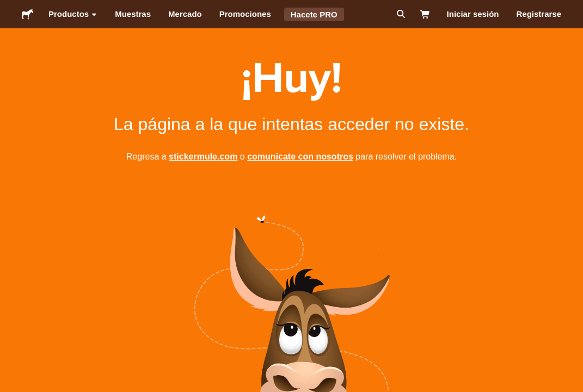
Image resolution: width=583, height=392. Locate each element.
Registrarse (539, 14)
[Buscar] (400, 14)
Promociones (245, 14)
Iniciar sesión (473, 14)
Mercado (185, 14)
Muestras (133, 14)
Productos (73, 14)
